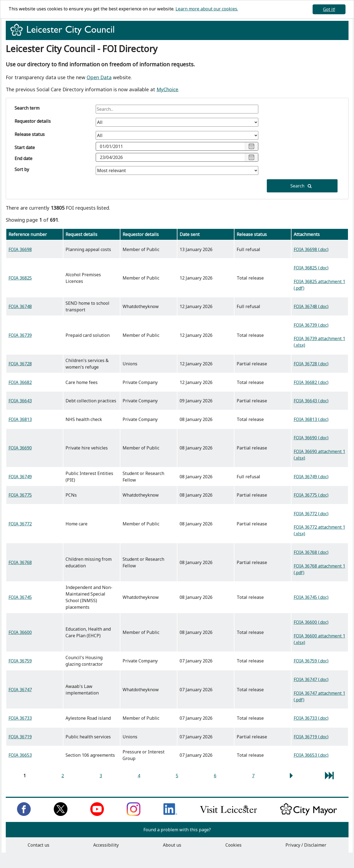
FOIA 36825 (20, 278)
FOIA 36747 (20, 690)
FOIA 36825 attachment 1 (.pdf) (319, 285)
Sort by (22, 169)
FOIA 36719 (20, 737)
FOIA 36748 (20, 306)
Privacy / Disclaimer (306, 845)
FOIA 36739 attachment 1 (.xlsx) (319, 342)
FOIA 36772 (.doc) (311, 514)
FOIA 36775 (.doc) (311, 495)
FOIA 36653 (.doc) (311, 755)
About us (172, 845)
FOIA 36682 (20, 382)
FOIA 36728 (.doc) (311, 364)
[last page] (329, 777)
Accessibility (106, 845)
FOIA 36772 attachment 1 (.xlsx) (319, 530)
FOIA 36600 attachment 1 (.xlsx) (319, 639)
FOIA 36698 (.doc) (311, 249)
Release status (30, 134)
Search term (27, 108)
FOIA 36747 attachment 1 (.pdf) (319, 696)
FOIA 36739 (20, 335)
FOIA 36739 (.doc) (311, 325)
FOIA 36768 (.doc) (311, 552)
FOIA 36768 (20, 562)
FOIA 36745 (20, 597)
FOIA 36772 (20, 524)
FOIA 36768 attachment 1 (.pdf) (319, 569)
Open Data (99, 77)
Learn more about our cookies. (207, 9)
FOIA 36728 (20, 364)
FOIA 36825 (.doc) (311, 268)
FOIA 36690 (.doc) (311, 438)
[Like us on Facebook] (24, 814)
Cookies (233, 845)
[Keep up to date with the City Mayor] (308, 814)
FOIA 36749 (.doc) (311, 477)
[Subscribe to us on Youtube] (97, 814)
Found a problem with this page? (177, 830)
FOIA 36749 (20, 477)
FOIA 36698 (20, 249)
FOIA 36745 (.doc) (311, 597)
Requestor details (33, 121)
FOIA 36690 (20, 448)
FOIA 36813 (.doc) (311, 419)
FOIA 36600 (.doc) (311, 622)
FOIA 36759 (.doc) (311, 661)
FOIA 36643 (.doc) (311, 401)
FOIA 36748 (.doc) (311, 306)
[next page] (291, 777)
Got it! (329, 9)
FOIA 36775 (20, 495)
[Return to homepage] (64, 35)
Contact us (39, 845)
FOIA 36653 (20, 755)
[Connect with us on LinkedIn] (170, 814)
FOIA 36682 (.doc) (311, 382)
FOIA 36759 (20, 661)
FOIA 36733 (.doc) (311, 718)
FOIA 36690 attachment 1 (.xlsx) (319, 455)
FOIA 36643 (20, 401)
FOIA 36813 (20, 419)
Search (301, 186)
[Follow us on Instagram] (134, 814)
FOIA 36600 (20, 632)
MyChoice (167, 89)
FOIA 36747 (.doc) (311, 679)
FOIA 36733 (20, 718)
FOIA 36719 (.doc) (311, 737)
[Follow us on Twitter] (61, 814)
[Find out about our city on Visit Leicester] (228, 814)
